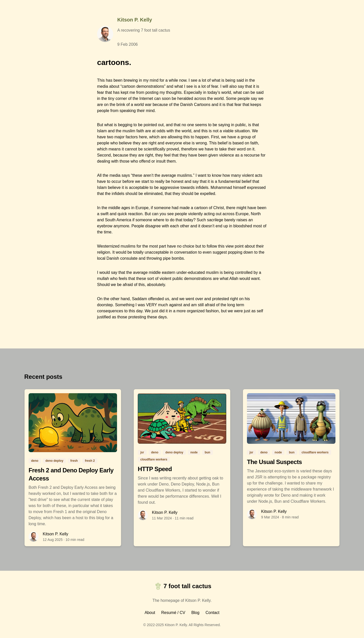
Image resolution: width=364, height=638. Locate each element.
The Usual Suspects (274, 462)
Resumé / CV (173, 613)
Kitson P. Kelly (135, 20)
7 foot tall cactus (182, 586)
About (150, 613)
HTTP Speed (155, 469)
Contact (212, 613)
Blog (195, 613)
